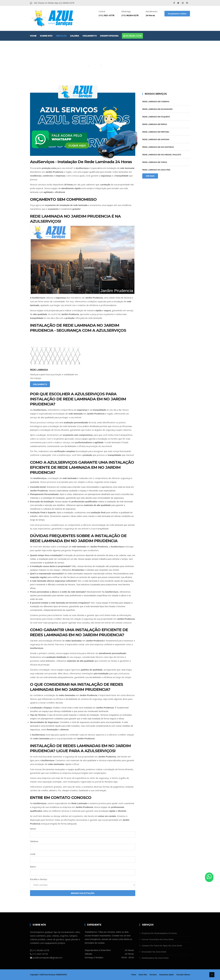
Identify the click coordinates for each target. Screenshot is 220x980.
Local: (33, 854)
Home (33, 36)
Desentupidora (109, 36)
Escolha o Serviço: (39, 879)
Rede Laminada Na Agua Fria (156, 170)
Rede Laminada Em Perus (155, 124)
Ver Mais (150, 176)
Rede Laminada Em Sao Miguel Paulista (162, 155)
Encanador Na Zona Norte (154, 952)
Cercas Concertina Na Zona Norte (158, 939)
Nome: (33, 829)
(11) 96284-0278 (132, 36)
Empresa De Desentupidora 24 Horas (159, 933)
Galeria (75, 36)
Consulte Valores (183, 975)
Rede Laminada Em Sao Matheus (158, 147)
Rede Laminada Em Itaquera (156, 117)
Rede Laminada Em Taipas (155, 162)
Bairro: (33, 867)
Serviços (61, 36)
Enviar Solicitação (83, 893)
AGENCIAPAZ (61, 975)
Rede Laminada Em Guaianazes (157, 109)
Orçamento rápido (166, 975)
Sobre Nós (46, 36)
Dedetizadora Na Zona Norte (155, 958)
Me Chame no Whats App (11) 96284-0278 (52, 3)
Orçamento (90, 36)
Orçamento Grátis (177, 14)
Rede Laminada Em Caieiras (156, 102)
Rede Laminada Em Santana (156, 139)
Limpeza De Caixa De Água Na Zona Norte (162, 946)
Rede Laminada (39, 370)
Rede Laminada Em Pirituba (156, 132)
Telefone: (34, 841)
